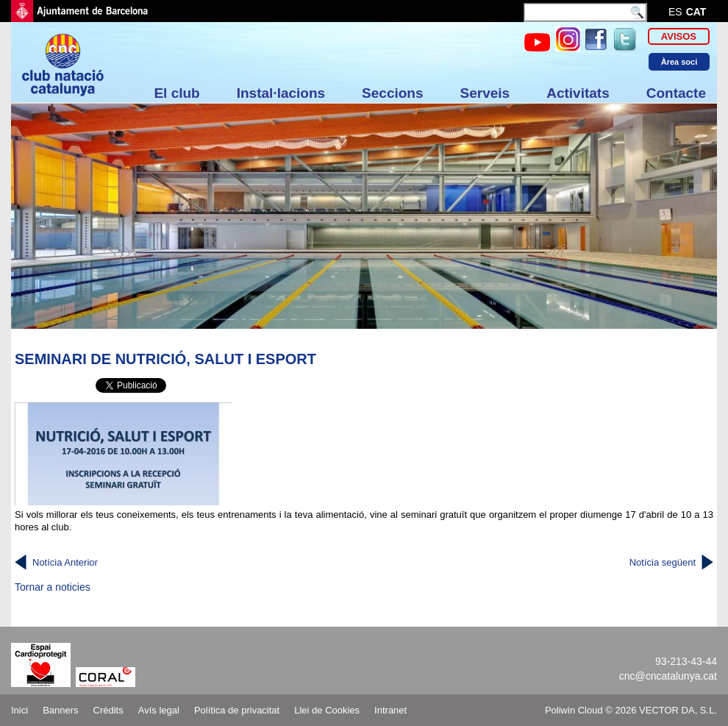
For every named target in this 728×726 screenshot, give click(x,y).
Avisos (679, 36)
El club (176, 93)
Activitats (578, 93)
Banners (60, 710)
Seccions (392, 93)
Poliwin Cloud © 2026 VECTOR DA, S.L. (631, 710)
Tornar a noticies (53, 587)
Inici (19, 710)
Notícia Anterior (65, 562)
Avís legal (159, 710)
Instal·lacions (281, 93)
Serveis (485, 93)
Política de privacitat (237, 710)
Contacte (676, 93)
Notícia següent (663, 562)
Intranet (390, 710)
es (675, 12)
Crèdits (108, 710)
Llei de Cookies (327, 710)
